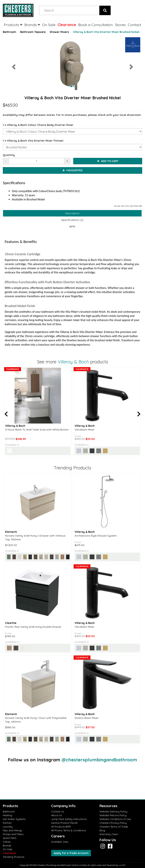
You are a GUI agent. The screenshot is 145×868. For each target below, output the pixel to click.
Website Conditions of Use (115, 819)
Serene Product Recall (64, 823)
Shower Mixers (59, 32)
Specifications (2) (72, 220)
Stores (120, 25)
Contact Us (58, 811)
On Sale (49, 25)
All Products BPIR (61, 827)
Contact (135, 25)
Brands (32, 25)
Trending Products (13, 857)
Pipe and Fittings (12, 830)
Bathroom (10, 32)
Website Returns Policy (113, 815)
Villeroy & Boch (73, 362)
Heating (7, 815)
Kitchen (7, 823)
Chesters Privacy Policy (113, 823)
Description (72, 213)
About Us (56, 815)
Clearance (67, 25)
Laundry (8, 827)
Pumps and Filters (13, 834)
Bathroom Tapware (33, 32)
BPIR (72, 227)
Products (13, 25)
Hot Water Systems (14, 819)
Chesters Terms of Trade (114, 827)
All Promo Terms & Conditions (68, 830)
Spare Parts (10, 838)
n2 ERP (122, 865)
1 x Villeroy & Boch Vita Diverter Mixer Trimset (33, 141)
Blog (102, 830)
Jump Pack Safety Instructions (69, 819)
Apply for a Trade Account (71, 853)
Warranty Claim (109, 834)
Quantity (9, 155)
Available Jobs (60, 842)
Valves (7, 842)
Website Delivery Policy (113, 811)
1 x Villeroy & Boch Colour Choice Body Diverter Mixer (38, 125)
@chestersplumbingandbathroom (99, 760)
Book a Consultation (96, 25)
